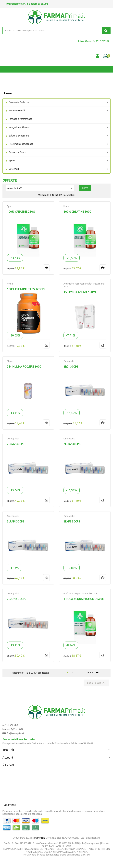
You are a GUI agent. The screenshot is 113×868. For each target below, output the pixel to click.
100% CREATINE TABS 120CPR (26, 289)
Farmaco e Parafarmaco (21, 119)
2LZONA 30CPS (16, 599)
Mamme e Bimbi (17, 111)
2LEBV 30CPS (72, 444)
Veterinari (14, 169)
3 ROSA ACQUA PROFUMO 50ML (84, 599)
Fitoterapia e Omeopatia (21, 144)
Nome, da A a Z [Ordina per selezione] (40, 188)
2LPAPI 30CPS (16, 521)
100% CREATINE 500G (77, 212)
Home (7, 93)
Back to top (96, 683)
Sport (10, 206)
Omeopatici (69, 361)
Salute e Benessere (19, 136)
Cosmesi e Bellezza (19, 102)
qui (89, 855)
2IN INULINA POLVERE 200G (24, 366)
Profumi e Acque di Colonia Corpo (81, 594)
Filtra (85, 188)
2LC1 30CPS (71, 366)
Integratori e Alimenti (20, 127)
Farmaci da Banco (18, 152)
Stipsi (10, 361)
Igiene (12, 161)
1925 (90, 672)
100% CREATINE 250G (21, 212)
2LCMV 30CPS (16, 444)
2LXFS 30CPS (72, 521)
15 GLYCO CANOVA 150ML (80, 292)
